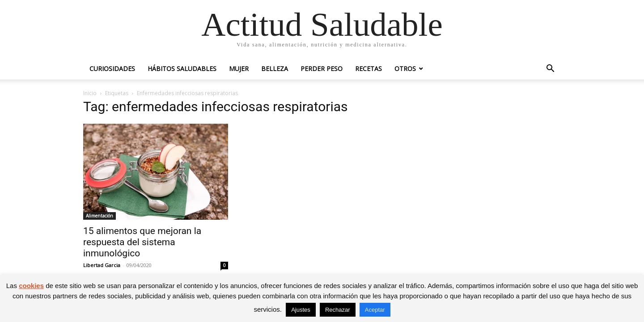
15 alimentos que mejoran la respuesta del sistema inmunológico (142, 242)
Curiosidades (112, 69)
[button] (550, 69)
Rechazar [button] (338, 310)
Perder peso (322, 69)
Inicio (90, 93)
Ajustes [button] (301, 310)
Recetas (369, 69)
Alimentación (100, 216)
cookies (31, 286)
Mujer (239, 69)
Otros (405, 69)
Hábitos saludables (182, 69)
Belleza (275, 69)
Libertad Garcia (102, 265)
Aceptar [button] (375, 310)
